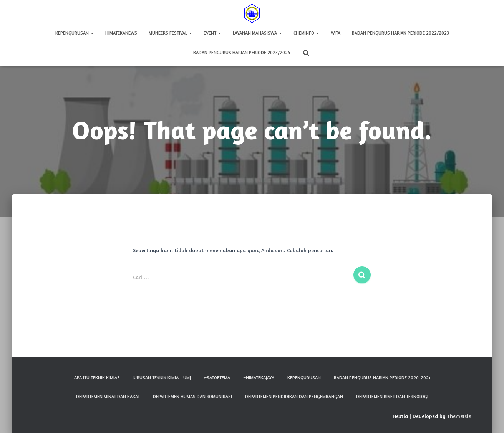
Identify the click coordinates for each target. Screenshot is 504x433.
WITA (336, 33)
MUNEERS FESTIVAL (170, 33)
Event (212, 33)
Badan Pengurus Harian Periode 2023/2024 (242, 52)
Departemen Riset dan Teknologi (392, 396)
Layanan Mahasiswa (257, 33)
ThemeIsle (459, 416)
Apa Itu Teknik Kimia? (97, 378)
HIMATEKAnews (121, 33)
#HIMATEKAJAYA (259, 378)
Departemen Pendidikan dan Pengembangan (294, 396)
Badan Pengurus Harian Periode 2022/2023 (400, 33)
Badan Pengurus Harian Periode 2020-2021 (382, 378)
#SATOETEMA (217, 378)
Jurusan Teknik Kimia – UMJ (162, 378)
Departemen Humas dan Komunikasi (192, 396)
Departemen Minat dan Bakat (108, 396)
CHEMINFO (306, 33)
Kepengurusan (75, 33)
